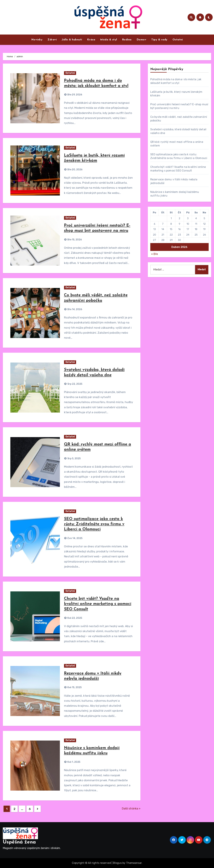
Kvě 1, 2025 (74, 762)
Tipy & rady (159, 40)
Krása (91, 40)
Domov (142, 40)
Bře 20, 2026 (75, 170)
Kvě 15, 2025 (74, 687)
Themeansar (134, 863)
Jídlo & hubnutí (72, 40)
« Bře (154, 254)
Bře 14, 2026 (74, 309)
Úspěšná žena (19, 842)
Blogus (117, 863)
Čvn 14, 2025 (75, 538)
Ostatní (178, 40)
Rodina (127, 40)
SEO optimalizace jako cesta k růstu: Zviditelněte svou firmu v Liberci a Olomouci (94, 524)
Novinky (37, 40)
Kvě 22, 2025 (74, 618)
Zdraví (52, 40)
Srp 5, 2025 (74, 459)
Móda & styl (109, 40)
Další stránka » (131, 809)
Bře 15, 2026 (74, 240)
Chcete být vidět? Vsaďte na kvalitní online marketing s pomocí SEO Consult (98, 604)
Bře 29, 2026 (74, 95)
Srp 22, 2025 (75, 384)
